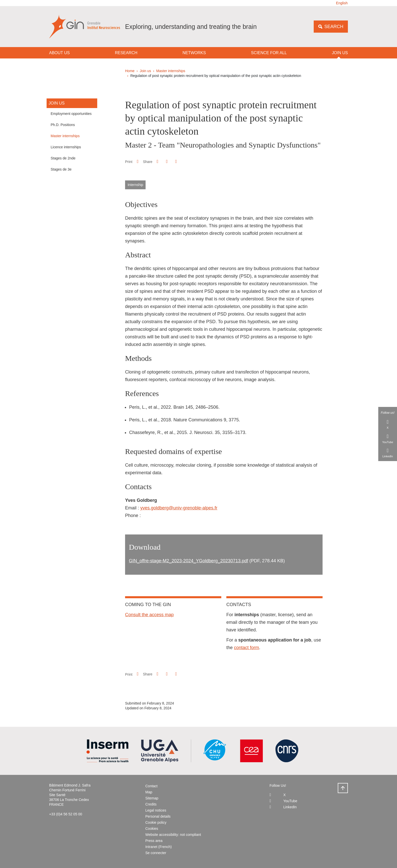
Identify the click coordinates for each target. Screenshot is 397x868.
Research (126, 53)
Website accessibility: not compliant (173, 835)
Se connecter (156, 853)
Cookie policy (156, 822)
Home (130, 71)
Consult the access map (149, 615)
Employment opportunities (71, 114)
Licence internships (66, 147)
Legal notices (156, 810)
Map (149, 792)
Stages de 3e (61, 169)
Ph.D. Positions (63, 125)
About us (59, 53)
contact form (246, 648)
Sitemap (152, 798)
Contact (151, 786)
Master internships (171, 71)
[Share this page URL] (176, 162)
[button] (157, 161)
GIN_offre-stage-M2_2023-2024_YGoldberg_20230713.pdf (188, 561)
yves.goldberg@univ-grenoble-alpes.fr (179, 508)
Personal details (158, 816)
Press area (154, 841)
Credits (151, 804)
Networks (194, 53)
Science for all (269, 53)
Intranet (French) (158, 847)
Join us (340, 53)
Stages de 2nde (63, 158)
